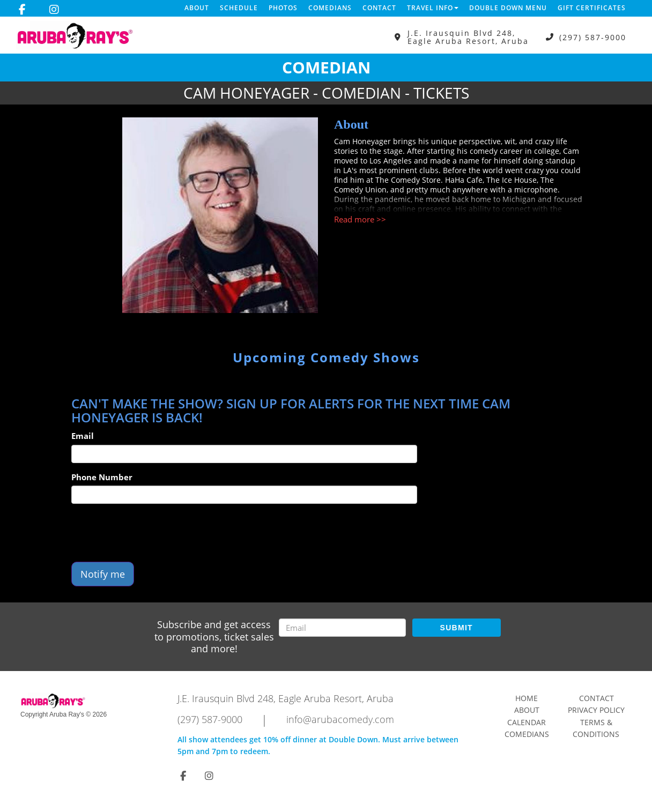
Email (83, 436)
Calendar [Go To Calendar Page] (527, 722)
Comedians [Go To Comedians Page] (527, 734)
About (197, 8)
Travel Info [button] (433, 8)
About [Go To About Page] (527, 710)
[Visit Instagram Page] (54, 10)
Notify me (103, 574)
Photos (283, 8)
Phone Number (102, 477)
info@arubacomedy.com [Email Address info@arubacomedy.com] (340, 719)
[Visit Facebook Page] (22, 10)
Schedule (239, 8)
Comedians (330, 8)
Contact (379, 8)
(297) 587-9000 (593, 37)
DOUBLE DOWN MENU (508, 8)
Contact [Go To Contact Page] (597, 698)
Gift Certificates (592, 8)
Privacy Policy (596, 710)
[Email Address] (342, 628)
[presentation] (153, 533)
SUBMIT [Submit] (457, 628)
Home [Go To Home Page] (527, 698)
